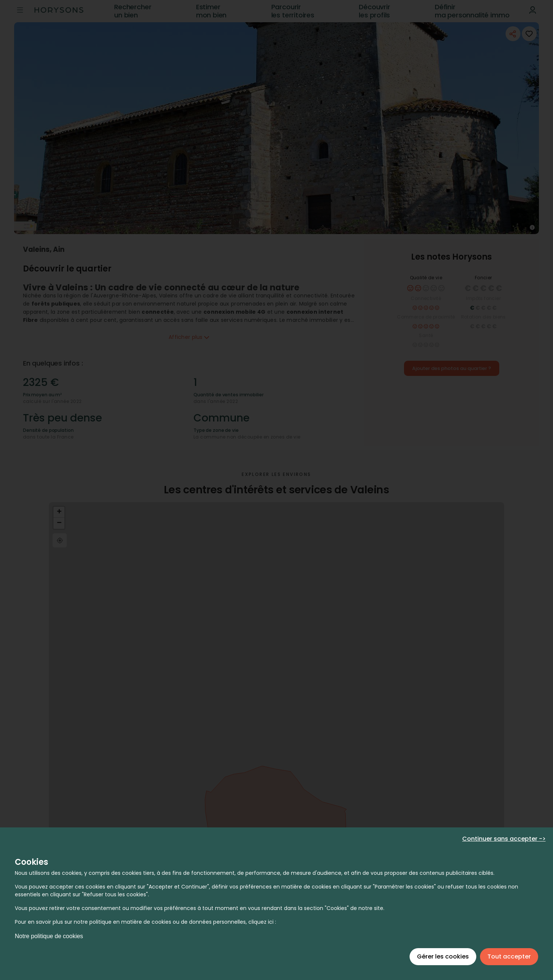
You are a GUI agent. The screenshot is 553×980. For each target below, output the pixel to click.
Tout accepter (509, 956)
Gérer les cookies (443, 956)
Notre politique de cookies (49, 936)
